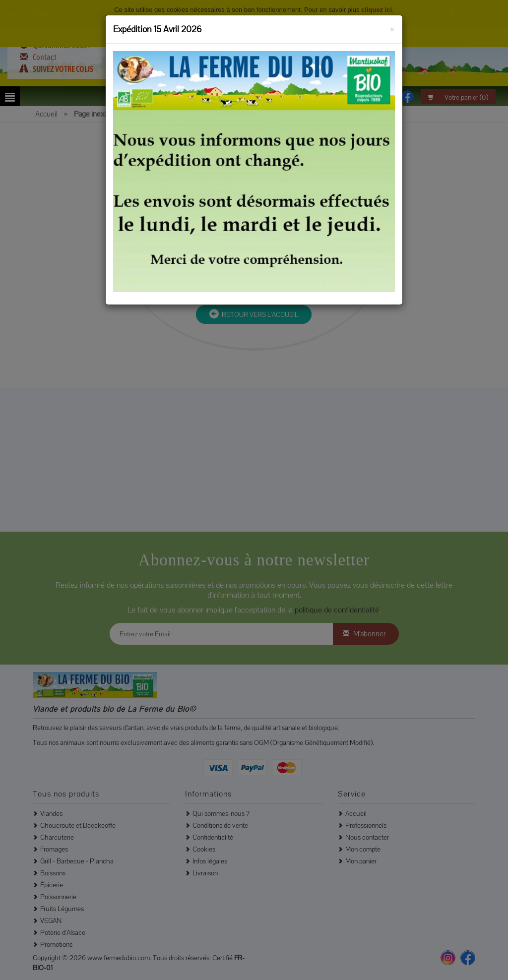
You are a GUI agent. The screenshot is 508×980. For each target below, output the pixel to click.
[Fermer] (392, 28)
